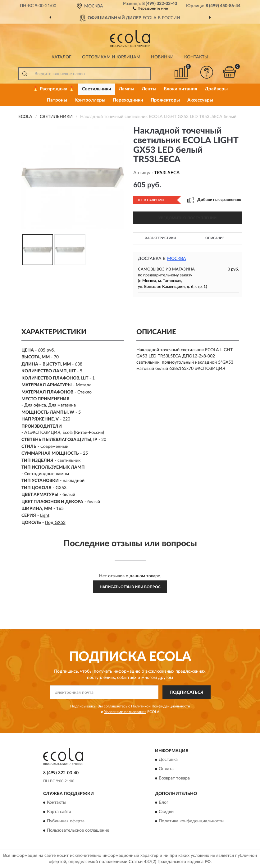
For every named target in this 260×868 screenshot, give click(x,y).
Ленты (149, 89)
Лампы (126, 89)
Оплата (166, 769)
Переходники (128, 100)
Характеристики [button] (160, 238)
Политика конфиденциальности (191, 821)
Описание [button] (215, 238)
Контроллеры (90, 100)
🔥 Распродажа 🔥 (54, 89)
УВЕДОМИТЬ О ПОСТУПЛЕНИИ (187, 218)
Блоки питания (180, 89)
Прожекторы (165, 100)
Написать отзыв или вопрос (130, 587)
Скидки (166, 812)
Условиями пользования (125, 712)
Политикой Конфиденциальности (161, 706)
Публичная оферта (66, 821)
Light (45, 516)
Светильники (97, 89)
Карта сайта (59, 812)
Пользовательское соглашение (78, 831)
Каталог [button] (62, 57)
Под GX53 (55, 523)
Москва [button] (177, 259)
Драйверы (216, 89)
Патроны (57, 100)
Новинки (162, 57)
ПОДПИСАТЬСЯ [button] (187, 693)
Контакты (196, 57)
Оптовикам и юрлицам (111, 57)
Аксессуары (200, 100)
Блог (164, 803)
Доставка (168, 760)
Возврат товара (174, 779)
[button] (150, 8)
